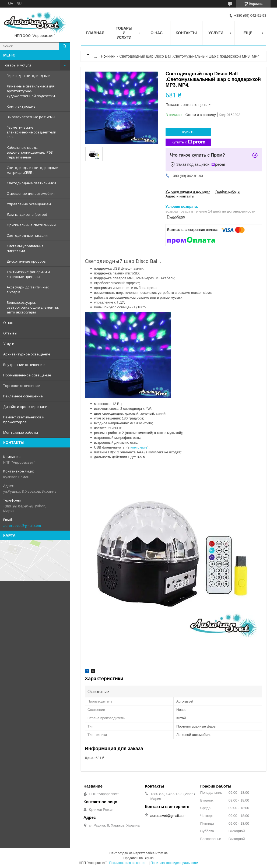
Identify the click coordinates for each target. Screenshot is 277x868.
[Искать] (65, 46)
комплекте (139, 447)
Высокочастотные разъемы (31, 117)
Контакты (186, 33)
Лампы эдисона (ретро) (27, 214)
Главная (95, 33)
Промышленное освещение (27, 375)
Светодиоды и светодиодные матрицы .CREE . (32, 170)
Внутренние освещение (24, 365)
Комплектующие (21, 106)
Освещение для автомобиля (31, 193)
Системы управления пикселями (25, 248)
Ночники (108, 56)
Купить (188, 132)
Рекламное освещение (23, 396)
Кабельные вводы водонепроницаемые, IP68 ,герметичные (30, 152)
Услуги (9, 344)
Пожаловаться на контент (129, 863)
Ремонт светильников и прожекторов (24, 419)
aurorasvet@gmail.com (22, 525)
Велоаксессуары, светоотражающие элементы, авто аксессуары (33, 307)
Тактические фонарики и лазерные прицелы (28, 274)
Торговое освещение (22, 386)
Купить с (189, 142)
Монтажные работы (21, 432)
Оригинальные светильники (31, 225)
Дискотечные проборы (27, 261)
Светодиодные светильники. (32, 183)
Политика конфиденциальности (174, 863)
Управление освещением (29, 204)
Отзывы (10, 333)
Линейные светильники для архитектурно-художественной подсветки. (31, 91)
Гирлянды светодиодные (28, 76)
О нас (8, 323)
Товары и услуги (17, 65)
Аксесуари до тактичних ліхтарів (28, 290)
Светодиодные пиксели (27, 235)
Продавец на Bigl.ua (139, 858)
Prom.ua (161, 853)
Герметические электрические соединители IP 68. (31, 132)
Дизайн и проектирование (26, 407)
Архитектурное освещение (27, 354)
